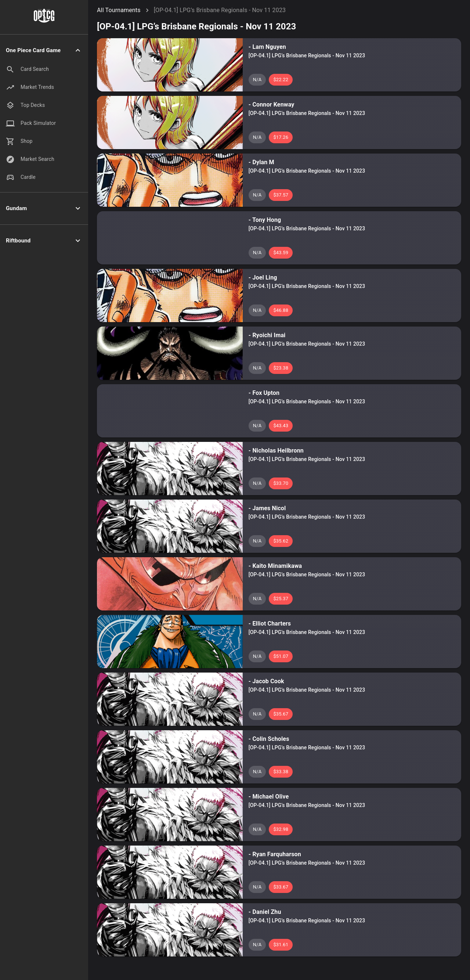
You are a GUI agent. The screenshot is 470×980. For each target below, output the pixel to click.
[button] (44, 51)
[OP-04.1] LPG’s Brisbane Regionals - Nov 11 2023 (220, 10)
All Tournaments (119, 10)
